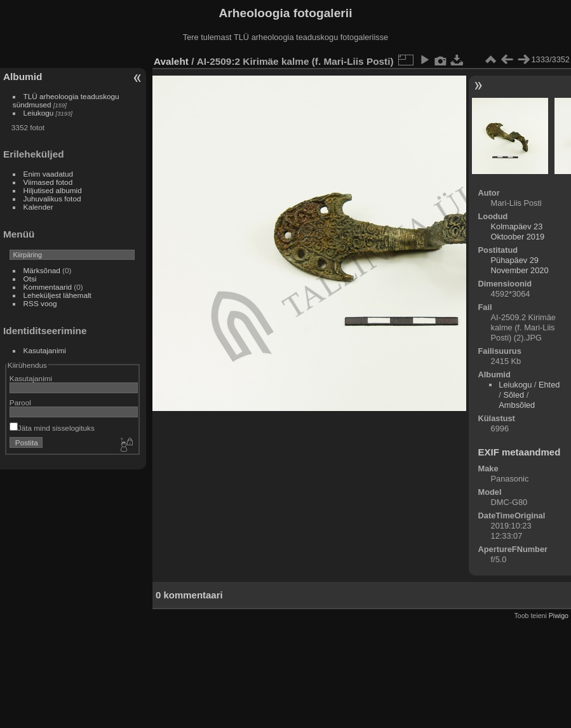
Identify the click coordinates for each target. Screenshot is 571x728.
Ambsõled (517, 405)
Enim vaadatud (49, 174)
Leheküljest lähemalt (57, 295)
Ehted (549, 385)
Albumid (23, 77)
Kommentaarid (48, 287)
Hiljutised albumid (53, 190)
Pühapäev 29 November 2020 (520, 265)
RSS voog (40, 303)
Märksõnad (42, 270)
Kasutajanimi (45, 350)
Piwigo (559, 616)
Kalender (38, 207)
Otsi (30, 279)
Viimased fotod (48, 182)
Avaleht (171, 61)
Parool (20, 402)
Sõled (514, 395)
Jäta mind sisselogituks (52, 428)
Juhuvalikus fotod (52, 199)
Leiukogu (39, 113)
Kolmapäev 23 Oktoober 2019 (518, 232)
